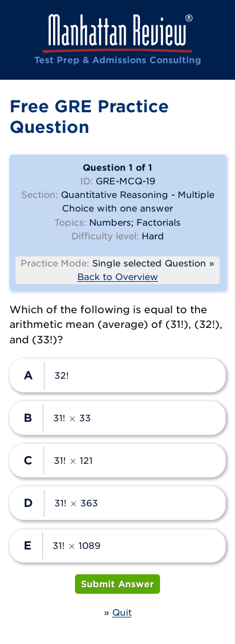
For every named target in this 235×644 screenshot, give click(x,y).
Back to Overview (118, 277)
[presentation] (73, 418)
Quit (122, 612)
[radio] (117, 375)
